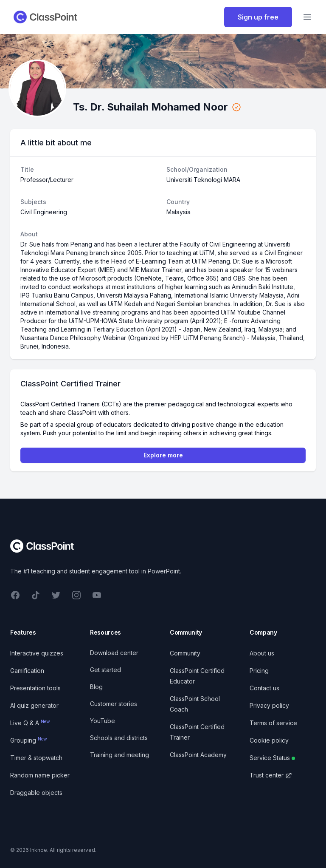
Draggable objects (36, 793)
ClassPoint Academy (198, 755)
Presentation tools (35, 688)
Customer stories (114, 704)
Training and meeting (119, 755)
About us (262, 653)
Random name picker (40, 775)
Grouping (29, 740)
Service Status (272, 758)
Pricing (259, 671)
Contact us (264, 688)
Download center (114, 653)
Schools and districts (119, 738)
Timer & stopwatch (36, 758)
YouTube (103, 721)
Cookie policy (269, 740)
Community (185, 653)
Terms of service (273, 723)
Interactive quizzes (37, 653)
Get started (105, 670)
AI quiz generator (34, 705)
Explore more (163, 455)
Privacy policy (269, 705)
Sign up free (258, 17)
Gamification (27, 671)
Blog (96, 687)
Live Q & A (30, 723)
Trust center (271, 775)
